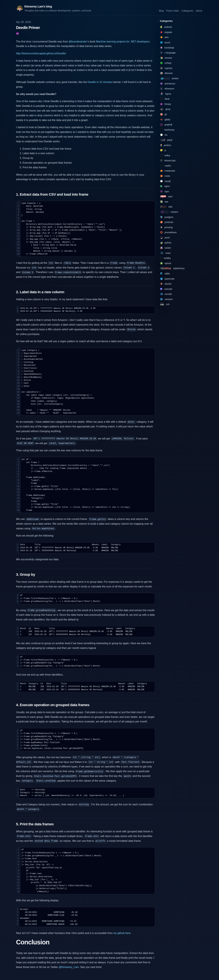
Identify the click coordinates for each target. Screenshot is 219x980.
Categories (187, 10)
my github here (122, 933)
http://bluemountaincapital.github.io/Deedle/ (41, 53)
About (199, 10)
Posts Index (173, 10)
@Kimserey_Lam (69, 967)
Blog (161, 10)
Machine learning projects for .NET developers (123, 42)
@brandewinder (78, 42)
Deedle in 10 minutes (100, 82)
